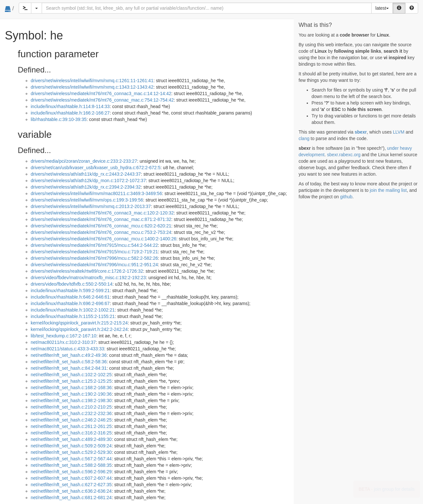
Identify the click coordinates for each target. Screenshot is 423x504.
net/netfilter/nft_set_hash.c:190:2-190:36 (71, 394)
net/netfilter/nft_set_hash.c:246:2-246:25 (71, 420)
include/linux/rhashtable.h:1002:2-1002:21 (73, 310)
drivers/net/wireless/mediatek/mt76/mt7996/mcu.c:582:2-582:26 (94, 258)
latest (382, 8)
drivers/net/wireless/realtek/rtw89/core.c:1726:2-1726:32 (87, 271)
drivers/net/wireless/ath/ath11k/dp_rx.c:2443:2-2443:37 (86, 174)
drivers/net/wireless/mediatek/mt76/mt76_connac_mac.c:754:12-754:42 (102, 100)
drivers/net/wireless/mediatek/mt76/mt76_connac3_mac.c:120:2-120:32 (102, 213)
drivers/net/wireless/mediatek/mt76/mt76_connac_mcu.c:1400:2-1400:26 (104, 239)
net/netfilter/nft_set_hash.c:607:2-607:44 (71, 478)
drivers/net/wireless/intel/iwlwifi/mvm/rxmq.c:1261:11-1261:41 (92, 81)
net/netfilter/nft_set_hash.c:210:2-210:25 (71, 407)
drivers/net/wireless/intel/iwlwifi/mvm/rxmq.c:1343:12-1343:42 (92, 87)
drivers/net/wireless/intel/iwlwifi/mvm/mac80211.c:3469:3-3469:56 (96, 193)
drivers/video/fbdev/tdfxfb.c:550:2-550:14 (72, 284)
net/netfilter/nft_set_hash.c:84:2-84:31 (69, 368)
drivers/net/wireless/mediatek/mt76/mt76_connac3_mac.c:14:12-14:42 (101, 93)
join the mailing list (388, 190)
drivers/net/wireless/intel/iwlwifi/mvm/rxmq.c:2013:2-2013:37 (91, 206)
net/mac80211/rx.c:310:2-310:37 (63, 342)
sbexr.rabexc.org (344, 155)
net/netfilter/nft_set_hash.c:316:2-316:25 (71, 433)
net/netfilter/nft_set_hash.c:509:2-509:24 (71, 446)
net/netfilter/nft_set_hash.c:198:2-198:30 (71, 400)
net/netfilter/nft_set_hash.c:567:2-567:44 (71, 459)
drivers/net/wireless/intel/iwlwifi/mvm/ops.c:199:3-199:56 (87, 200)
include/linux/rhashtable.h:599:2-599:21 (70, 290)
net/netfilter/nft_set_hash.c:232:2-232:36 (71, 413)
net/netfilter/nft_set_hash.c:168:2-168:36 (71, 388)
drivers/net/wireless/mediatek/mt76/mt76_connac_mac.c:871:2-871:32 (101, 219)
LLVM (399, 132)
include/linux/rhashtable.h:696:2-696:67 (70, 303)
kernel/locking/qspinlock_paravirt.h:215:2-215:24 (79, 323)
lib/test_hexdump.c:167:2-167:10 (63, 336)
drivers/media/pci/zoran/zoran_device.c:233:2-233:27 (84, 161)
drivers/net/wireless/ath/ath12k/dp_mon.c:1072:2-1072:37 (88, 181)
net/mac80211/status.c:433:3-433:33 (67, 349)
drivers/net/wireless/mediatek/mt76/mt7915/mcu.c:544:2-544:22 (94, 245)
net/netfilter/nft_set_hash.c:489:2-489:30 (71, 439)
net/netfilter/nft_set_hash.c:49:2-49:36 (69, 355)
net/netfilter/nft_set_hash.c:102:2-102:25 (71, 375)
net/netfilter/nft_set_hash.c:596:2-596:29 (71, 472)
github (346, 197)
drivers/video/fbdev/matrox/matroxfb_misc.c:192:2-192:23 (88, 278)
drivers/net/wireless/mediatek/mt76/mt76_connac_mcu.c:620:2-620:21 (101, 226)
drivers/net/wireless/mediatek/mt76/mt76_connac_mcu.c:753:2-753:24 (101, 232)
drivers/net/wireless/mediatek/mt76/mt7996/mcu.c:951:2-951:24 (94, 265)
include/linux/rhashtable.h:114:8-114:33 (70, 106)
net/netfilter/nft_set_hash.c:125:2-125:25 (71, 381)
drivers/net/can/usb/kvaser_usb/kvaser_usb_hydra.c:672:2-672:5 (96, 168)
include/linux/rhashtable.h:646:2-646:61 (70, 297)
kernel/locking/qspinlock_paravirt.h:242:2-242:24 (79, 329)
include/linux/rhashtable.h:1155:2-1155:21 (73, 316)
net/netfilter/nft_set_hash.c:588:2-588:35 (71, 465)
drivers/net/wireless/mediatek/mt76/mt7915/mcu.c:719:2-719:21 (94, 252)
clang (304, 138)
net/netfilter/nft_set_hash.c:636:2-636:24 (71, 491)
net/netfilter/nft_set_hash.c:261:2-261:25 (71, 426)
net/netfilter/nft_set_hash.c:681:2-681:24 (71, 498)
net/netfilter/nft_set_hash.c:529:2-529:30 (71, 452)
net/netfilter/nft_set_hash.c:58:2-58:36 (69, 362)
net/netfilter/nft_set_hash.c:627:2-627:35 (71, 485)
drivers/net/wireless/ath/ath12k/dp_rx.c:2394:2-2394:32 (86, 187)
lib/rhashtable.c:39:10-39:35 (59, 119)
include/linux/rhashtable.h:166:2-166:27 (70, 113)
